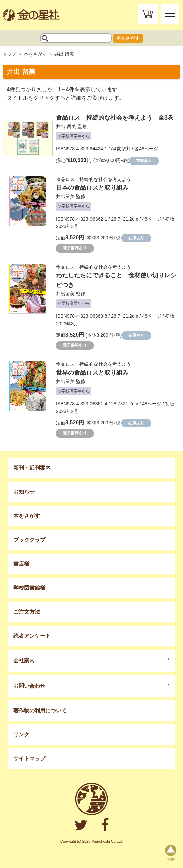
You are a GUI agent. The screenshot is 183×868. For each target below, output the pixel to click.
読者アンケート (32, 636)
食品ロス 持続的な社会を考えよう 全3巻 (115, 118)
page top (171, 853)
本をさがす (128, 38)
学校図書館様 (29, 588)
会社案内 (24, 660)
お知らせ (24, 492)
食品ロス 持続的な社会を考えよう (94, 179)
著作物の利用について (40, 710)
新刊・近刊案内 (32, 468)
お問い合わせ (29, 686)
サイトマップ (29, 758)
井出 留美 (66, 126)
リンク (21, 734)
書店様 (21, 564)
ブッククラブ (29, 540)
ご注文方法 (27, 612)
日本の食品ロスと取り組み (92, 188)
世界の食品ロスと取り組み (92, 373)
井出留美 (65, 196)
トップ (9, 54)
